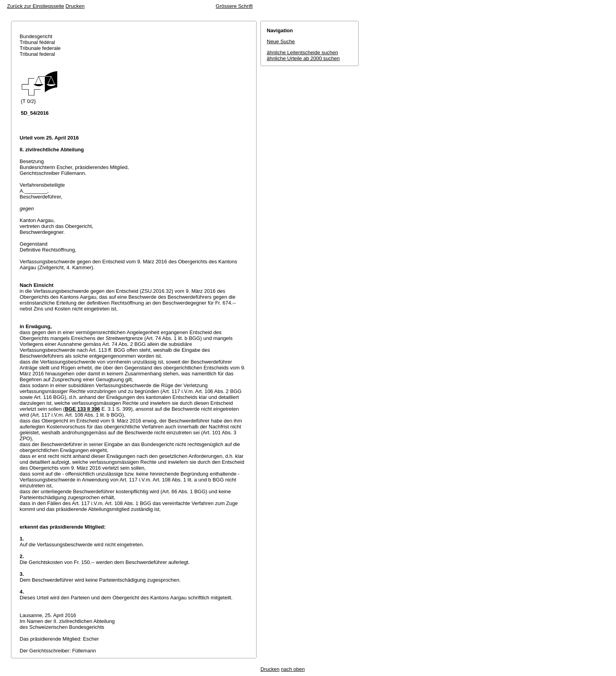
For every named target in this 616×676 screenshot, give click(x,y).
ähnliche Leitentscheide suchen (302, 52)
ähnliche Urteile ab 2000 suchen (303, 58)
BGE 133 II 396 (82, 409)
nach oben (293, 669)
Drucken (75, 6)
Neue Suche (281, 41)
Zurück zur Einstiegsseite (36, 6)
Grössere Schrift (234, 6)
